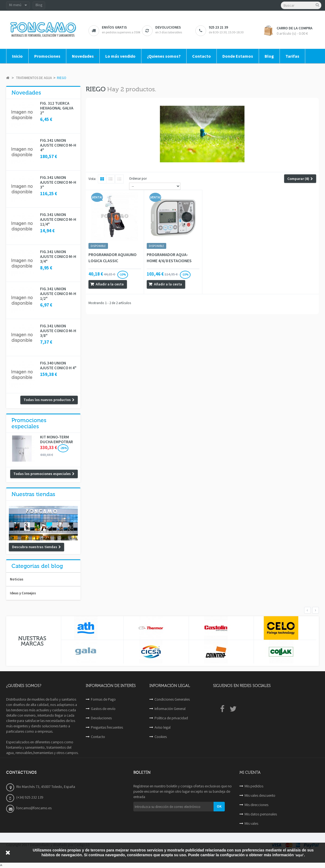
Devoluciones (101, 718)
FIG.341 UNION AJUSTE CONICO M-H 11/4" (58, 219)
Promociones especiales (29, 423)
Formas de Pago (103, 699)
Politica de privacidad (171, 718)
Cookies (161, 737)
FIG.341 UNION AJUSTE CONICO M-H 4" (58, 145)
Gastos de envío (103, 709)
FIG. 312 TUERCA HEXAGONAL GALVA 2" (57, 108)
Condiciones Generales (172, 699)
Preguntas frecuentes (107, 727)
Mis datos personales (261, 814)
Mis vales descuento (260, 795)
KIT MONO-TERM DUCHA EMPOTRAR (57, 439)
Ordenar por (138, 178)
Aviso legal (162, 727)
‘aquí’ (299, 855)
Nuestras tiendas (33, 494)
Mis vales (251, 823)
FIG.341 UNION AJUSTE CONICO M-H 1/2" (58, 294)
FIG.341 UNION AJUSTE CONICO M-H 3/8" (58, 331)
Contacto (98, 737)
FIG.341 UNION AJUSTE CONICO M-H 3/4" (58, 257)
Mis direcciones (256, 805)
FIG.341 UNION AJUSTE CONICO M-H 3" (58, 182)
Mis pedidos (254, 786)
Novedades (26, 93)
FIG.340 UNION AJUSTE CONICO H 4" (58, 366)
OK (219, 806)
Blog (39, 5)
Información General (170, 709)
